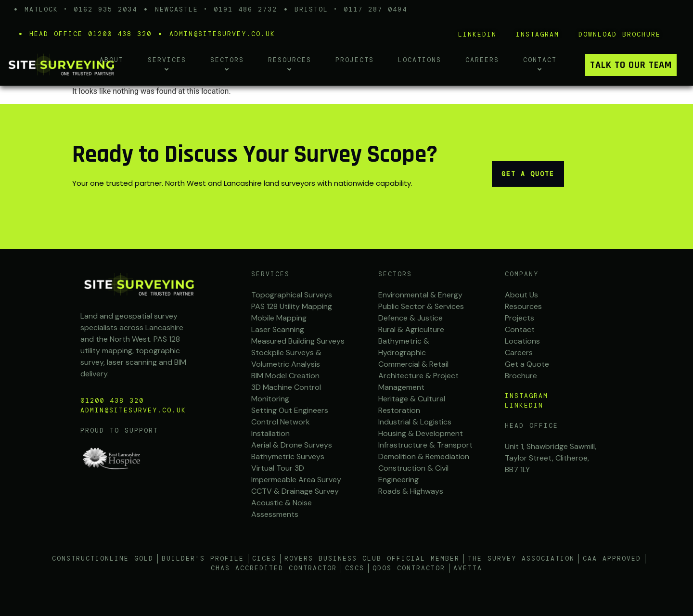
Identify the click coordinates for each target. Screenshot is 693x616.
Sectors (395, 274)
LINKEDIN (477, 34)
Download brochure (620, 34)
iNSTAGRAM (538, 34)
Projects (355, 60)
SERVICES (270, 274)
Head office (532, 426)
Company (522, 274)
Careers (482, 60)
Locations (420, 60)
